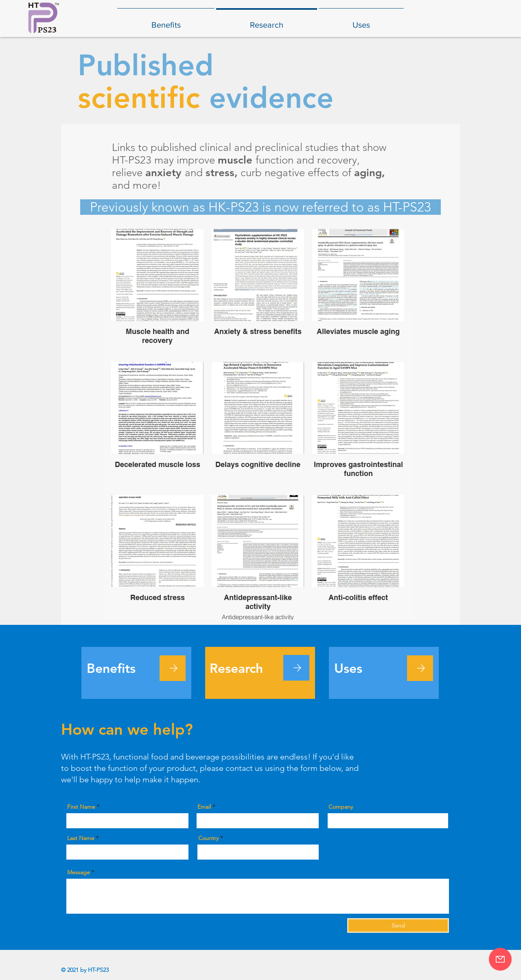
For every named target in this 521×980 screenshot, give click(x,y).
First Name (81, 807)
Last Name (81, 838)
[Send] (398, 925)
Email (204, 807)
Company (341, 807)
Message (79, 872)
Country (208, 838)
